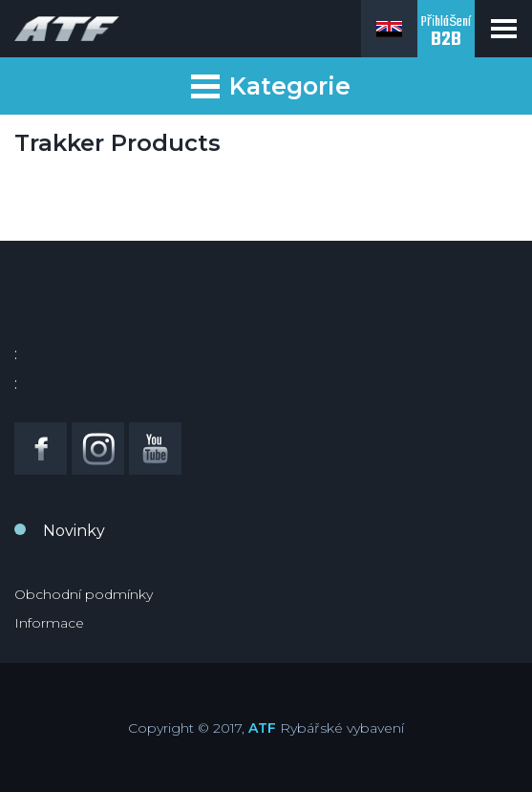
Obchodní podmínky (84, 594)
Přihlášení (446, 33)
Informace (49, 623)
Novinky (74, 531)
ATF (262, 728)
